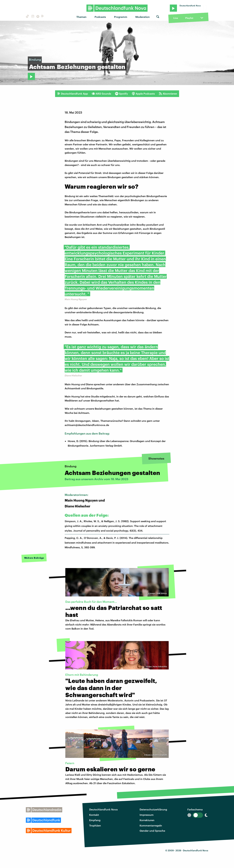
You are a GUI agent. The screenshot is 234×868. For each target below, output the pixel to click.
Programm (121, 17)
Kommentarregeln (151, 825)
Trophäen (95, 825)
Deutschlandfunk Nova (103, 809)
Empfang (95, 820)
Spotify (121, 94)
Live (176, 18)
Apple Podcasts (143, 94)
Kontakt (94, 815)
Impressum (147, 815)
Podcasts (100, 17)
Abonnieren (168, 94)
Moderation (143, 17)
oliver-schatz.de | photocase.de (218, 82)
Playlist (189, 18)
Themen (81, 17)
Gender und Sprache (152, 831)
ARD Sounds (101, 94)
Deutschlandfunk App (72, 94)
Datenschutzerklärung (153, 809)
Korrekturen (147, 820)
